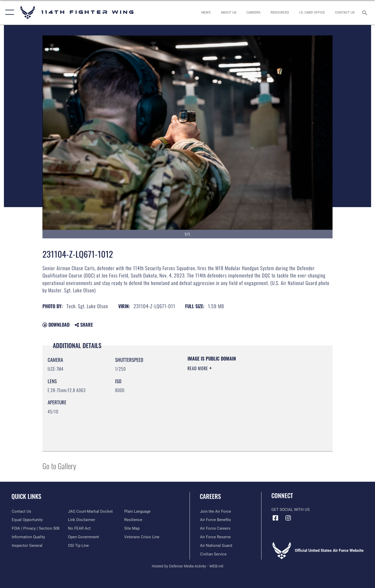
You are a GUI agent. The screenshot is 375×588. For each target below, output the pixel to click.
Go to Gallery (59, 466)
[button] (8, 12)
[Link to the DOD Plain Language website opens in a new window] (137, 511)
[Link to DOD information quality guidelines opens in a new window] (28, 537)
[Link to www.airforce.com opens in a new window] (215, 511)
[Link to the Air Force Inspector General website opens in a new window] (27, 546)
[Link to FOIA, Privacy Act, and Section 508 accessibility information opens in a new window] (35, 528)
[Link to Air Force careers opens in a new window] (215, 528)
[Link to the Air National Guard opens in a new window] (216, 546)
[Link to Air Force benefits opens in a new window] (215, 520)
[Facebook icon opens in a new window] (275, 518)
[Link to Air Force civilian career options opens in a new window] (213, 554)
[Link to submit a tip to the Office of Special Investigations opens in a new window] (78, 546)
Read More (198, 368)
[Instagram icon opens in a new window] (288, 518)
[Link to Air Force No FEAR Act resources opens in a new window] (79, 528)
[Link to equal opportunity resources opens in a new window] (27, 520)
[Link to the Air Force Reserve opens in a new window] (215, 537)
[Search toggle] (365, 12)
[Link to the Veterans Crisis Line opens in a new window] (142, 537)
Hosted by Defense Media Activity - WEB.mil (188, 566)
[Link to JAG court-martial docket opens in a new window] (90, 511)
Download (56, 325)
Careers (210, 496)
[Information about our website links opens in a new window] (82, 520)
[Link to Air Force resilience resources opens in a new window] (133, 520)
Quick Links (26, 496)
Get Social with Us (290, 510)
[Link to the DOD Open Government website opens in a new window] (83, 537)
